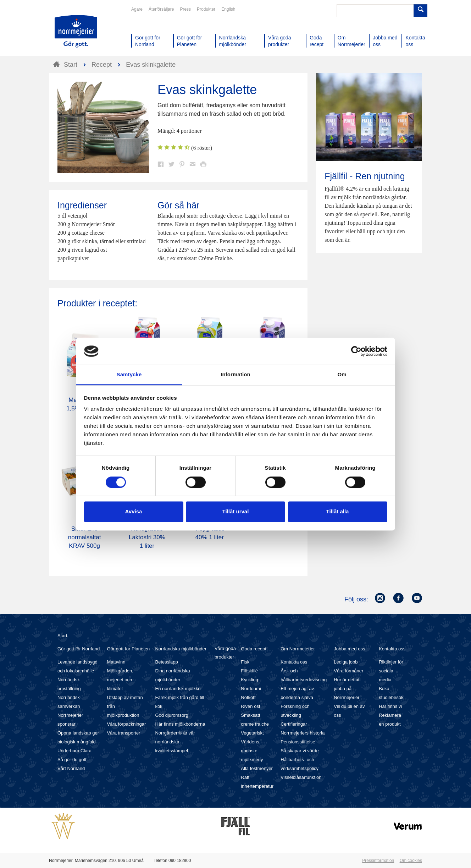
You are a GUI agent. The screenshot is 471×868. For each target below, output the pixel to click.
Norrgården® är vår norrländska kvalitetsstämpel (175, 742)
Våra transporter (124, 733)
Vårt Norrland (71, 768)
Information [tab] (236, 375)
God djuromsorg (171, 715)
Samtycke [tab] (129, 375)
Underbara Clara (74, 751)
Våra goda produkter (225, 653)
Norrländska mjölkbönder (181, 649)
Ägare (137, 9)
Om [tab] (342, 375)
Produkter (206, 9)
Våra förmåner (348, 671)
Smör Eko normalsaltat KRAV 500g (85, 537)
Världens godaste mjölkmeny (252, 751)
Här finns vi (390, 706)
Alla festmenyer (257, 768)
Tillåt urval (236, 512)
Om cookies (411, 861)
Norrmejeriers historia (303, 733)
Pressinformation (378, 861)
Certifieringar (294, 724)
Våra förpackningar (127, 724)
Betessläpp (166, 662)
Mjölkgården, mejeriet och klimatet (120, 680)
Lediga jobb (346, 662)
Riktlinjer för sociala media (391, 671)
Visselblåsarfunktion (301, 777)
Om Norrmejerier (298, 649)
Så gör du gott (72, 760)
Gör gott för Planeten (129, 649)
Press (185, 9)
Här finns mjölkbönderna (180, 724)
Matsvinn (116, 662)
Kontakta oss (294, 662)
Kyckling (249, 680)
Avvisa (134, 512)
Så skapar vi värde (300, 751)
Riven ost (250, 706)
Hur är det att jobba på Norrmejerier (347, 689)
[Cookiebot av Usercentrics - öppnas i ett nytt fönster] (356, 351)
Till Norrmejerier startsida (76, 31)
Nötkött (248, 697)
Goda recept (254, 649)
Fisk (245, 662)
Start (62, 636)
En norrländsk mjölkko (178, 689)
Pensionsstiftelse (298, 742)
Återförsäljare (161, 9)
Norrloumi (251, 689)
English (228, 9)
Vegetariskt (252, 733)
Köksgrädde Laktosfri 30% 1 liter (147, 537)
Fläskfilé (249, 671)
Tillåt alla (338, 512)
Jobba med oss (349, 649)
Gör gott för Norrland (79, 649)
